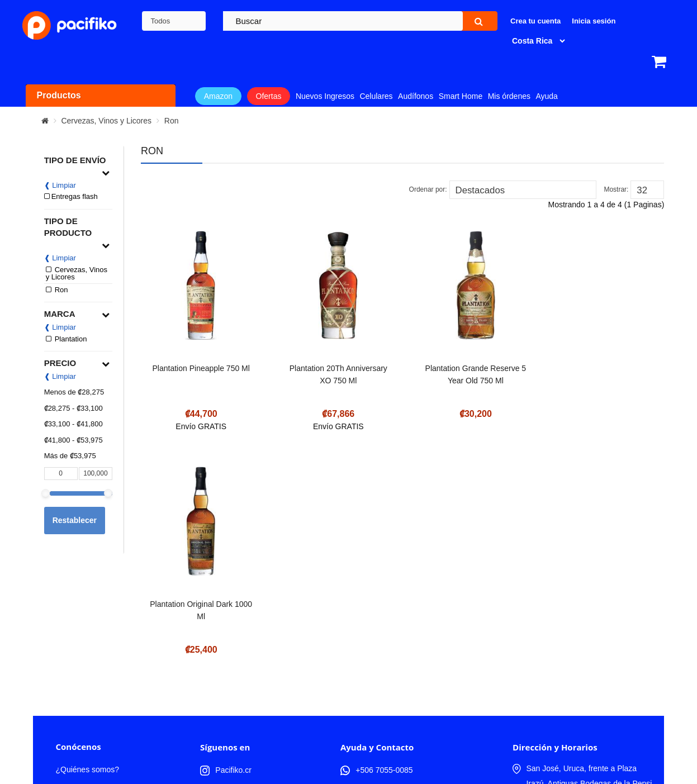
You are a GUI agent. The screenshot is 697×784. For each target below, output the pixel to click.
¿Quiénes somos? (87, 647)
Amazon (218, 96)
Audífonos (416, 96)
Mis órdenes (509, 96)
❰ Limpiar (60, 185)
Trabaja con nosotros (92, 664)
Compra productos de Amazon (108, 718)
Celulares (376, 96)
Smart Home (461, 96)
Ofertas (269, 96)
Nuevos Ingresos (325, 96)
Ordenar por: (428, 189)
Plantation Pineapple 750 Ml (200, 368)
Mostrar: (616, 189)
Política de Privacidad (93, 700)
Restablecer (75, 520)
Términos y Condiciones (97, 682)
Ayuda (546, 96)
